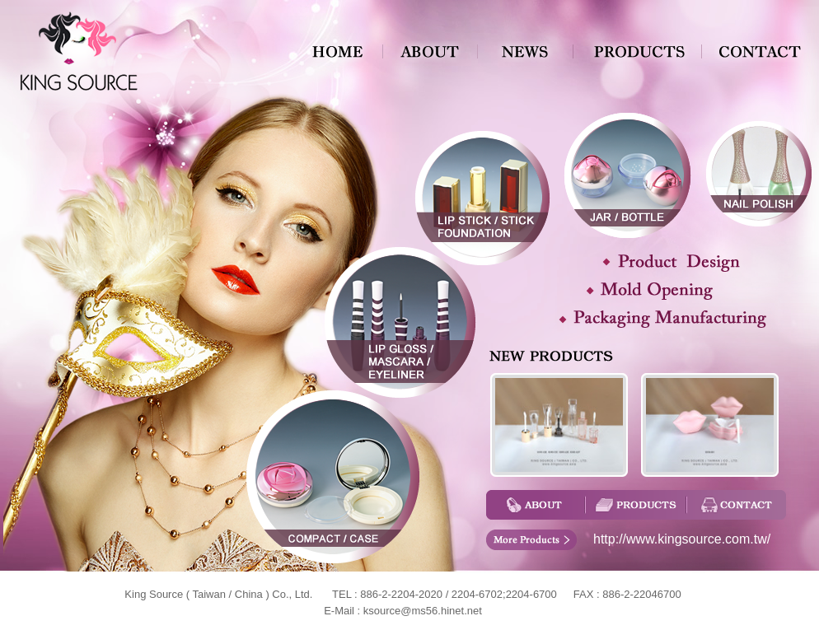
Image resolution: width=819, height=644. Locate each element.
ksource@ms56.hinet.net (423, 611)
